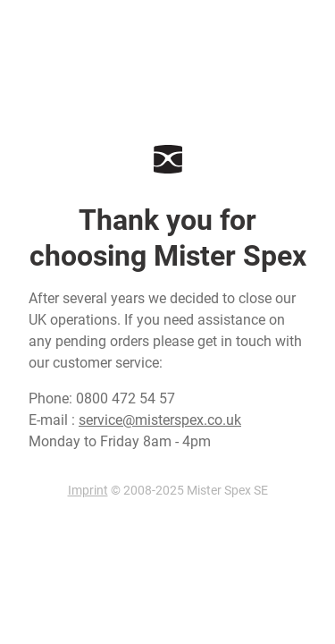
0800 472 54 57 (126, 398)
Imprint (88, 490)
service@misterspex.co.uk (160, 420)
